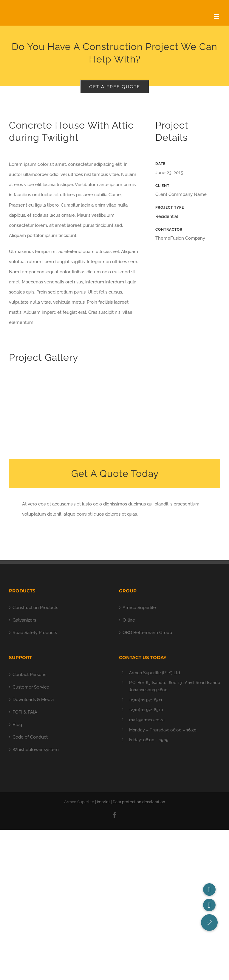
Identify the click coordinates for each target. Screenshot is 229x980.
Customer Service (31, 687)
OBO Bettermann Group (147, 633)
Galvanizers (24, 620)
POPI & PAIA (25, 712)
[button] (209, 923)
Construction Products (35, 608)
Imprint (103, 802)
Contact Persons (29, 675)
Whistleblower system (36, 750)
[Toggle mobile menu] (217, 17)
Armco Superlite (139, 608)
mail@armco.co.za (147, 720)
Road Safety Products (35, 633)
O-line (129, 620)
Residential (167, 216)
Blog (17, 725)
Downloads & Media (33, 700)
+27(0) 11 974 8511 (146, 700)
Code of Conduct (30, 737)
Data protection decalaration (139, 802)
